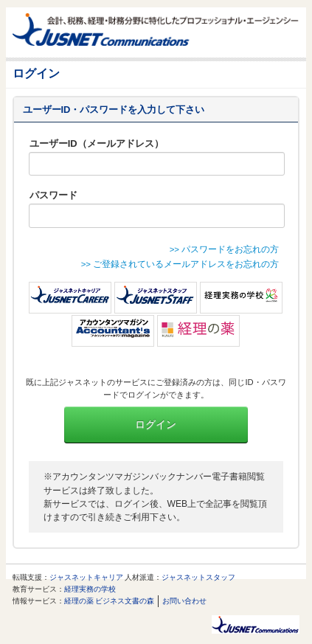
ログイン (156, 424)
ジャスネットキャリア (86, 577)
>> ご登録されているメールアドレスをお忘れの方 (180, 264)
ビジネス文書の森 (125, 601)
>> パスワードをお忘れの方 (225, 249)
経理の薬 (79, 601)
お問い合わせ (184, 601)
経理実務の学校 (90, 589)
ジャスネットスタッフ (198, 577)
